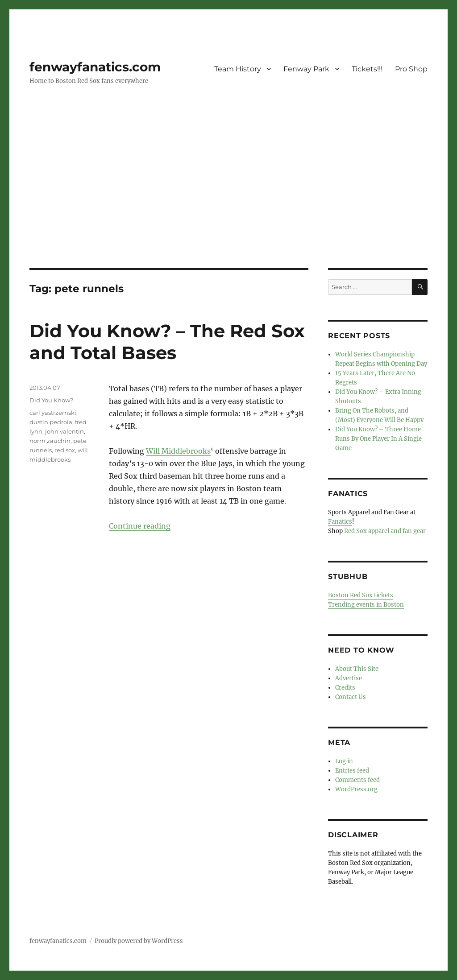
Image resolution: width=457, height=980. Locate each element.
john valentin (64, 431)
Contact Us (351, 697)
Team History (238, 69)
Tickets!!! (367, 69)
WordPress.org (356, 789)
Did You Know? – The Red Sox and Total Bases (167, 342)
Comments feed (357, 780)
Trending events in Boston (366, 605)
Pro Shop (411, 69)
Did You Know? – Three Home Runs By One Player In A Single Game (378, 439)
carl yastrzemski (53, 413)
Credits (345, 688)
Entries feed (352, 771)
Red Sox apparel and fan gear (385, 531)
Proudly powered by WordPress (139, 941)
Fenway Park (306, 69)
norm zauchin (50, 441)
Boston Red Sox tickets (361, 595)
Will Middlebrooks (178, 451)
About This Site (357, 669)
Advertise (349, 678)
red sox (65, 450)
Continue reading (140, 526)
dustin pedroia (51, 422)
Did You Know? (51, 400)
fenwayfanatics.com (95, 67)
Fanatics (340, 522)
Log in (344, 761)
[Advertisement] (230, 202)
